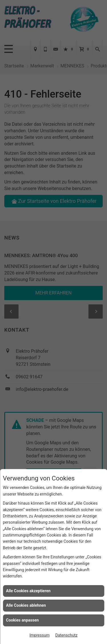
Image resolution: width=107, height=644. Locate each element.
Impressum (39, 635)
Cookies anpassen (22, 620)
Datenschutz (66, 635)
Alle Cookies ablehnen (26, 605)
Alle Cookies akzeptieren (28, 591)
